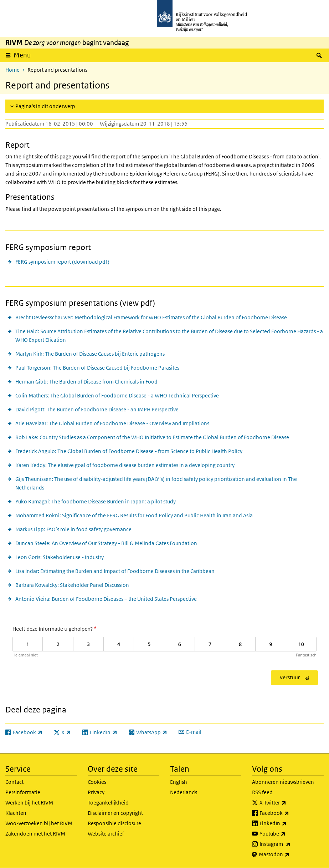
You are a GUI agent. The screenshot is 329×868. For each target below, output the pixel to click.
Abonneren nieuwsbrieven (283, 782)
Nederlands (184, 792)
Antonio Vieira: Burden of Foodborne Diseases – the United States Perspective (106, 599)
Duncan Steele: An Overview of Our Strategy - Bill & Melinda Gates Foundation (106, 543)
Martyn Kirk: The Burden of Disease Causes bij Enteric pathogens (90, 354)
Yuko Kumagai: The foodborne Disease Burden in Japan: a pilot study (96, 501)
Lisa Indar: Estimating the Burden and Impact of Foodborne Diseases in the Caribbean (115, 571)
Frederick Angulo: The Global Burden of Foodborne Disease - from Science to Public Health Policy (129, 451)
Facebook (290, 813)
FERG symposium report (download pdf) (62, 262)
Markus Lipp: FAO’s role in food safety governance (73, 529)
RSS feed (262, 792)
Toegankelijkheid (108, 803)
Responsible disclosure (114, 823)
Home (12, 70)
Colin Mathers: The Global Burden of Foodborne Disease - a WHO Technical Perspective (117, 395)
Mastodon (290, 854)
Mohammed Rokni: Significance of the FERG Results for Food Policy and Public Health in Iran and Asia (134, 515)
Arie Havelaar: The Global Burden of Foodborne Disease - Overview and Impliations (112, 423)
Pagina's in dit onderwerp (45, 106)
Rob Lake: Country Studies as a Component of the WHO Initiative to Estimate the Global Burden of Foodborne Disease (152, 437)
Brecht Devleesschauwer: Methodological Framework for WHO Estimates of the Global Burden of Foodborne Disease (151, 317)
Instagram (291, 844)
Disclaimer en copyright (115, 813)
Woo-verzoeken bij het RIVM (39, 823)
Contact (14, 782)
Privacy (96, 792)
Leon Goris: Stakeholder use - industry (60, 557)
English (179, 782)
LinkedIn (289, 823)
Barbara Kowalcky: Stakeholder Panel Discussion (72, 585)
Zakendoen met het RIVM (35, 834)
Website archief (106, 834)
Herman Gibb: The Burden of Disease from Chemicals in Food (86, 382)
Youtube (288, 834)
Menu (22, 55)
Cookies (97, 782)
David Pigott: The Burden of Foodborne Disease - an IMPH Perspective (97, 409)
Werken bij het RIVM (29, 803)
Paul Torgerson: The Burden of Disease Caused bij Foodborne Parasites (97, 368)
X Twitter (289, 803)
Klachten (16, 813)
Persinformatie (23, 792)
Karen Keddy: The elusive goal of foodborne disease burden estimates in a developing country (125, 465)
